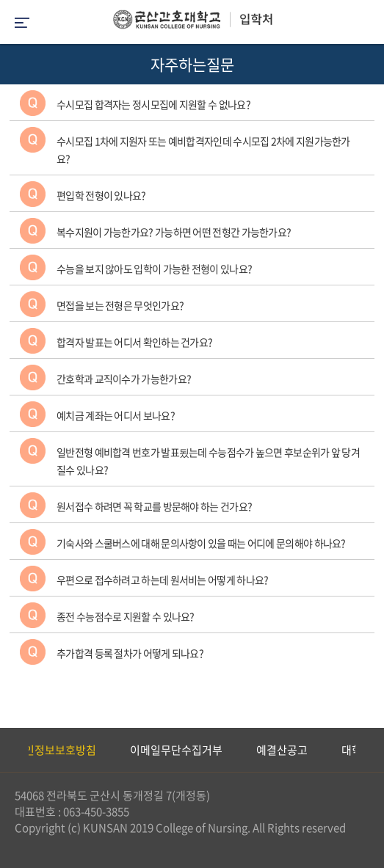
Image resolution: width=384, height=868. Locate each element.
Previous (11, 750)
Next (366, 750)
